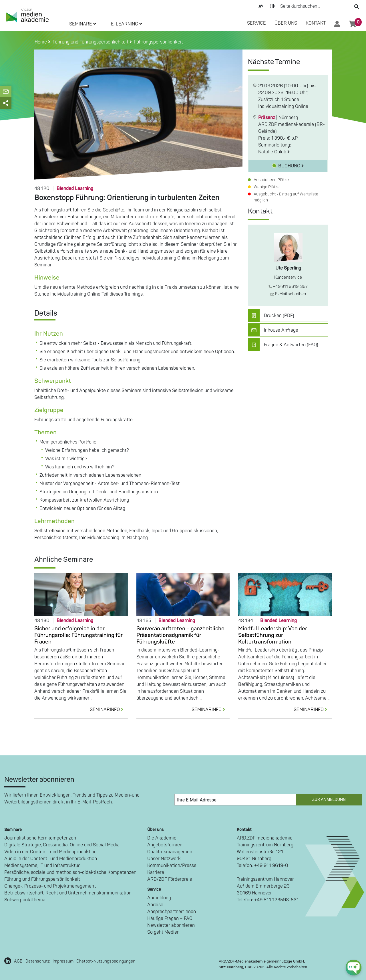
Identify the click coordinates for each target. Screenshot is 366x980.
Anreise (155, 905)
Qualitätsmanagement (171, 852)
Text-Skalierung (261, 6)
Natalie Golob (274, 152)
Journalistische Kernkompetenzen (40, 838)
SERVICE (256, 23)
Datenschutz (38, 961)
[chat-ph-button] (354, 968)
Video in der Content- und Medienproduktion (50, 852)
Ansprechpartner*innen (172, 912)
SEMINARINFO (109, 710)
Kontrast (272, 6)
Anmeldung (159, 898)
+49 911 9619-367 (288, 287)
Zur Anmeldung (329, 800)
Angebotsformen (165, 845)
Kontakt (316, 23)
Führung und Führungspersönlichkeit (42, 879)
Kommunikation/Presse (172, 866)
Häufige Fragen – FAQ (170, 918)
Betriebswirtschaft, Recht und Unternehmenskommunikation (68, 893)
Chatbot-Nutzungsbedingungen (106, 961)
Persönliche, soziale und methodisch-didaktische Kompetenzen (70, 872)
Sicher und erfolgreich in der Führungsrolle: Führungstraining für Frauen (78, 635)
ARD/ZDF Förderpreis (170, 879)
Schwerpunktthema (25, 900)
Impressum (63, 961)
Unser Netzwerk (164, 859)
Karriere (156, 872)
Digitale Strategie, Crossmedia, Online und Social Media (62, 845)
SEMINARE (83, 24)
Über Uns (286, 23)
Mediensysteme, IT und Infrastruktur (42, 866)
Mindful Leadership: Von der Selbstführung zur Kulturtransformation (273, 635)
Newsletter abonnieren (171, 925)
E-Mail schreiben (288, 294)
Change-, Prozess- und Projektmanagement (50, 886)
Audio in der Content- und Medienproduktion (51, 859)
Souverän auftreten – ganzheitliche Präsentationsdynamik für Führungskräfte (180, 635)
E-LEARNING (127, 24)
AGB (18, 961)
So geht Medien (163, 932)
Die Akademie (162, 838)
